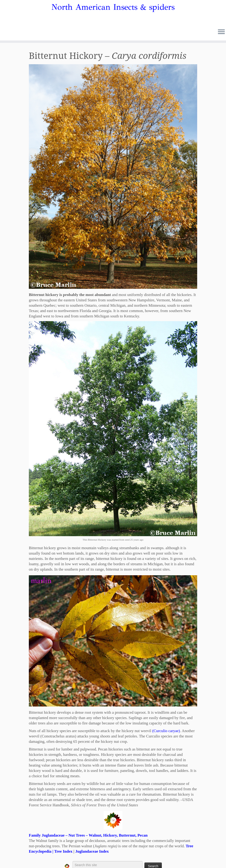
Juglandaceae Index (92, 851)
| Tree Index (62, 851)
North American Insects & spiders (113, 7)
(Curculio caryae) (166, 731)
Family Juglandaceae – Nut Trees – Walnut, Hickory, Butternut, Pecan (88, 835)
